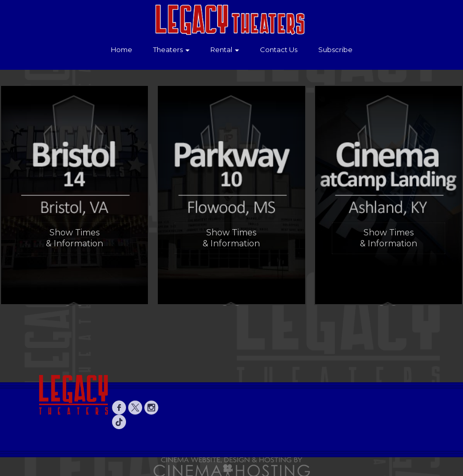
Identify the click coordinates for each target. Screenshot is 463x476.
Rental (225, 49)
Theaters (171, 49)
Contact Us (279, 49)
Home (122, 49)
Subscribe (335, 49)
